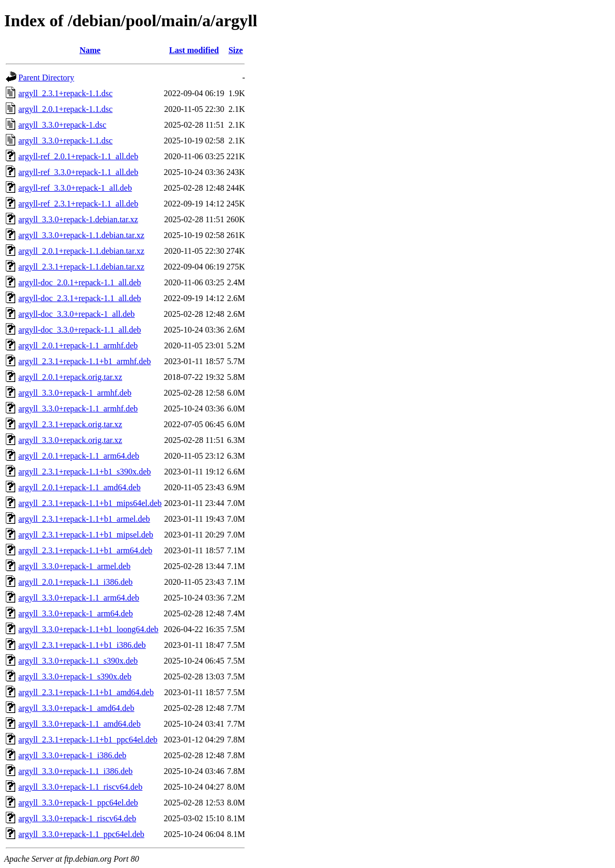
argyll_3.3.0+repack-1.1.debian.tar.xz (81, 235)
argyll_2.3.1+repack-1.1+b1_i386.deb (82, 645)
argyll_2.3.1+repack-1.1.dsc (65, 93)
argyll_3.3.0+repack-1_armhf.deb (75, 393)
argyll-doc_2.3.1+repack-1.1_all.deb (80, 298)
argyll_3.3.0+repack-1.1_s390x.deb (78, 661)
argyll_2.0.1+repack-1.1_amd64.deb (80, 487)
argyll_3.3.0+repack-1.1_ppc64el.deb (81, 834)
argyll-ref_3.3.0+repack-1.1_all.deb (78, 172)
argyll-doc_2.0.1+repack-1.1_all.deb (80, 282)
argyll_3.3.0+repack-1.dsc (62, 125)
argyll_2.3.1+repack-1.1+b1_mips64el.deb (90, 503)
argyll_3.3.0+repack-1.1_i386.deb (76, 771)
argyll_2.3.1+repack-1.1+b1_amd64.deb (86, 692)
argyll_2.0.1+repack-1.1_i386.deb (76, 582)
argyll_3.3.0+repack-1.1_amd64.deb (80, 724)
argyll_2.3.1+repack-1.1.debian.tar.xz (81, 267)
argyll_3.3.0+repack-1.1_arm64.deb (79, 598)
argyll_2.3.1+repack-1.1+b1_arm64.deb (85, 550)
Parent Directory (46, 77)
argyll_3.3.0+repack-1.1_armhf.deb (78, 409)
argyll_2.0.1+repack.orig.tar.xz (70, 377)
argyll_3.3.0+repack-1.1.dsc (65, 141)
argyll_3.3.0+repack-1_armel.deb (75, 566)
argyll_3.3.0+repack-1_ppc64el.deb (78, 803)
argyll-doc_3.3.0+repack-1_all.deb (77, 314)
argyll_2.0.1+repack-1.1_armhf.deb (78, 345)
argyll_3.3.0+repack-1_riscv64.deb (77, 818)
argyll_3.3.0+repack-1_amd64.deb (76, 708)
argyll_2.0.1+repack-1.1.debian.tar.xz (81, 251)
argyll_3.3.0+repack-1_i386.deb (72, 755)
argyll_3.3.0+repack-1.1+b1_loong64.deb (88, 629)
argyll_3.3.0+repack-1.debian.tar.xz (78, 219)
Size (236, 50)
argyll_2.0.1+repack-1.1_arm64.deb (79, 456)
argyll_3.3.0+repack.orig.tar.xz (70, 440)
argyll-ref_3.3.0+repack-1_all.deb (75, 188)
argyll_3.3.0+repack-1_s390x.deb (75, 676)
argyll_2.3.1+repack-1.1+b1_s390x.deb (85, 472)
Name (90, 50)
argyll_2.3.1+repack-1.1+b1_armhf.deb (85, 361)
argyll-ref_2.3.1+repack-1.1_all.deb (78, 204)
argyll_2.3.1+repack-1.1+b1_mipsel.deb (86, 535)
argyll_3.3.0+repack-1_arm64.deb (76, 613)
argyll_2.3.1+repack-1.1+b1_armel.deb (84, 519)
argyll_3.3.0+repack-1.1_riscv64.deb (80, 787)
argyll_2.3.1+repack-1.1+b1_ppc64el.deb (88, 740)
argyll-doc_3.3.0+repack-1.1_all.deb (80, 330)
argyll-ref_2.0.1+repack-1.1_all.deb (78, 156)
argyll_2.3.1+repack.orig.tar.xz (70, 424)
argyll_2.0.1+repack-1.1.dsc (65, 109)
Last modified (194, 50)
